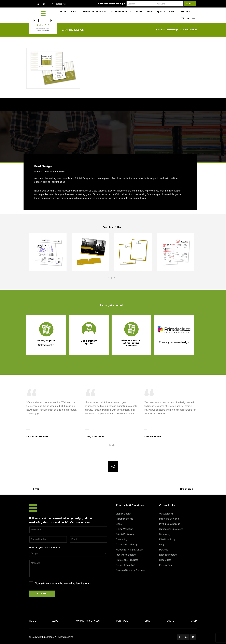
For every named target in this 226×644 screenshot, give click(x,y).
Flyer (36, 489)
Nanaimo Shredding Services (130, 570)
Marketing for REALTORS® (129, 550)
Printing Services (125, 519)
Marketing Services (169, 519)
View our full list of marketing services (131, 343)
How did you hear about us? (45, 548)
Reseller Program (168, 555)
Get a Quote (165, 560)
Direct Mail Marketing (127, 544)
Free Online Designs (126, 555)
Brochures (187, 489)
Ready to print (46, 341)
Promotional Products (127, 560)
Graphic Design (124, 514)
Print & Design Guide (170, 524)
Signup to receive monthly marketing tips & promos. (63, 583)
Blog (161, 544)
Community (165, 534)
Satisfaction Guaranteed (171, 529)
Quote (170, 621)
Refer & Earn (165, 565)
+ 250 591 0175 (59, 4)
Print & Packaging (125, 534)
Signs (119, 524)
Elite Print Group (167, 539)
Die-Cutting (122, 539)
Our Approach (166, 514)
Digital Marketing (124, 529)
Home (33, 621)
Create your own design (174, 342)
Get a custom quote (89, 342)
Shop (194, 621)
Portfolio (164, 550)
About (56, 621)
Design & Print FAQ (126, 565)
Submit (190, 4)
